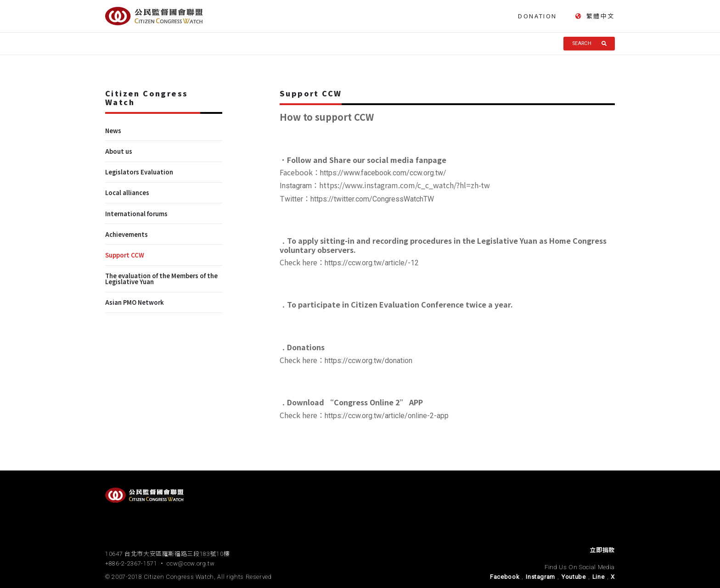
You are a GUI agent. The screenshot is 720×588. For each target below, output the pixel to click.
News (113, 131)
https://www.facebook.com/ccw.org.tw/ (383, 173)
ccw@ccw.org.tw (191, 563)
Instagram (540, 577)
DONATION (537, 16)
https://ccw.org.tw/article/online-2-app (387, 416)
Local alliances (127, 193)
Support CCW (125, 255)
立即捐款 (602, 550)
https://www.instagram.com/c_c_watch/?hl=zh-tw (405, 185)
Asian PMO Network (135, 302)
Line (599, 577)
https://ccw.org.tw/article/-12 (372, 263)
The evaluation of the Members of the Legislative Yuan (161, 279)
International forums (136, 214)
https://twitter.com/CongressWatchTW (372, 199)
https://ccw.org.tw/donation (368, 361)
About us (119, 151)
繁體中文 (595, 16)
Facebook (505, 577)
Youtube (574, 577)
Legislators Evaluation (139, 172)
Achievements (127, 234)
